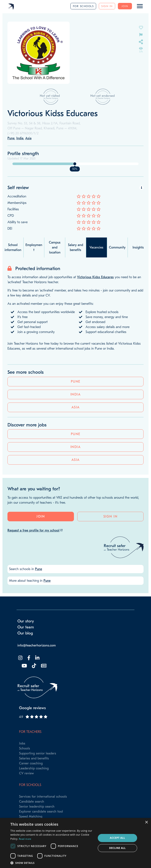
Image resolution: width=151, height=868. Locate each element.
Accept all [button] (117, 838)
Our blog (25, 633)
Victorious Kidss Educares (95, 277)
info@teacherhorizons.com (37, 645)
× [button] (146, 822)
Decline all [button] (117, 848)
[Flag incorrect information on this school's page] (141, 34)
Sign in (107, 6)
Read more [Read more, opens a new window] (25, 839)
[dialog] (75, 843)
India (76, 394)
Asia (76, 407)
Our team (26, 627)
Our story (26, 621)
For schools (83, 6)
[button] (52, 863)
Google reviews (32, 708)
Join (125, 6)
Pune (76, 382)
